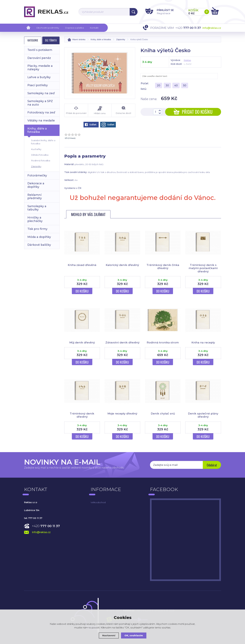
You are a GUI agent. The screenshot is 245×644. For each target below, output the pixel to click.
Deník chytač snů (163, 414)
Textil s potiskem (40, 50)
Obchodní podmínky (48, 28)
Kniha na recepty (203, 342)
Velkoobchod (98, 502)
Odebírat (212, 465)
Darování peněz (39, 58)
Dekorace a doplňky (36, 185)
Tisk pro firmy (37, 229)
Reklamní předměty (35, 197)
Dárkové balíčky (39, 245)
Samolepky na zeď (41, 93)
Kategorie (33, 40)
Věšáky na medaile (41, 121)
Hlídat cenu (100, 110)
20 (159, 85)
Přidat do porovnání (76, 110)
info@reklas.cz (212, 28)
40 (176, 85)
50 (185, 85)
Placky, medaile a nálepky (40, 68)
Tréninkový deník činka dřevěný (163, 267)
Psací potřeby (38, 85)
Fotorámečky (37, 175)
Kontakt (94, 28)
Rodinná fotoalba (41, 161)
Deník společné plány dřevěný (203, 415)
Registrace (162, 13)
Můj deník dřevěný (82, 342)
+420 (46, 526)
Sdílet (91, 125)
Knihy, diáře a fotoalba (37, 130)
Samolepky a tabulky (37, 208)
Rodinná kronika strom (163, 342)
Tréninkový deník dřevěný (82, 415)
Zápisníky (36, 166)
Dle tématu (51, 40)
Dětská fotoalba (40, 155)
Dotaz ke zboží (123, 110)
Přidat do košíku (193, 112)
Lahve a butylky (39, 77)
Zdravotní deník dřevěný (122, 342)
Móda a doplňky (39, 237)
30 (167, 85)
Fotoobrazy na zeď (41, 112)
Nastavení (109, 635)
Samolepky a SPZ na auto (40, 103)
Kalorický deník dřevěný (122, 265)
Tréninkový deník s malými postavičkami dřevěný (203, 268)
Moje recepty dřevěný (122, 414)
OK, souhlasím (134, 635)
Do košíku (82, 291)
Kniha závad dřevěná (82, 265)
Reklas (187, 60)
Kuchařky (36, 149)
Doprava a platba (74, 28)
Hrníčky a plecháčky (35, 219)
